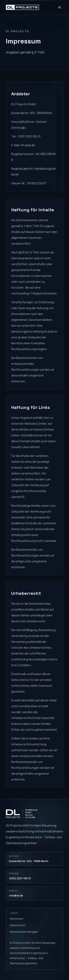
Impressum (17, 919)
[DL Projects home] (22, 7)
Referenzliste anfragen (24, 932)
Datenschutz (18, 925)
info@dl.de (16, 895)
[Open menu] (59, 7)
